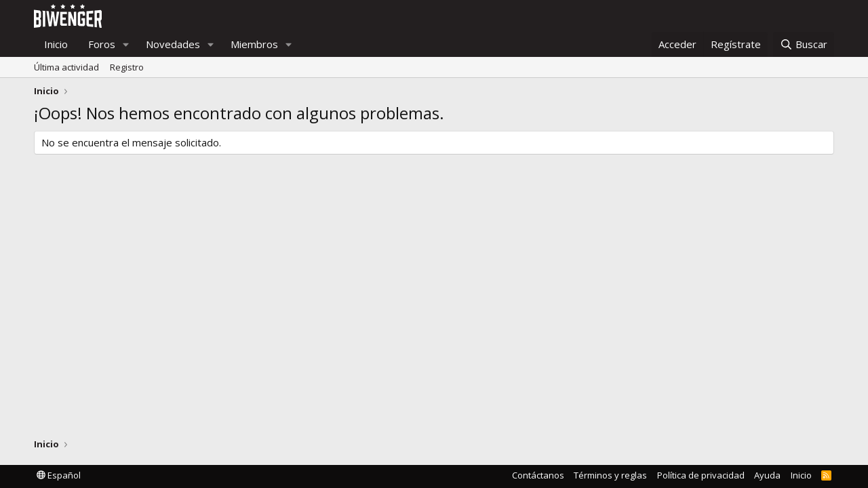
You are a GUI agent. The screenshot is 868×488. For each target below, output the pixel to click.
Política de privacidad (701, 475)
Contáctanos (538, 475)
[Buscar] (804, 44)
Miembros (254, 44)
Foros (102, 44)
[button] (126, 44)
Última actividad (66, 67)
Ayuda (767, 475)
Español (59, 475)
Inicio (56, 44)
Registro (127, 67)
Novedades (173, 44)
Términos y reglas (610, 475)
